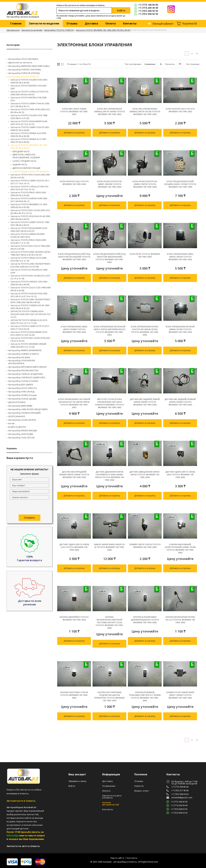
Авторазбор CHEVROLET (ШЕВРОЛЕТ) (27, 377)
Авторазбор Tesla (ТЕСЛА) (21, 438)
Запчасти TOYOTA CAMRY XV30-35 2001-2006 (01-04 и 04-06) (30, 129)
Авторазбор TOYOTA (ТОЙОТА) (59, 30)
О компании (109, 786)
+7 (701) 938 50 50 (146, 14)
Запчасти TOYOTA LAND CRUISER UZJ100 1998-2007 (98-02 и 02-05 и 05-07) (30, 253)
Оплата (111, 23)
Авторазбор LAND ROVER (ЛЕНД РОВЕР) (28, 409)
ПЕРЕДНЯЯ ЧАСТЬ (21, 151)
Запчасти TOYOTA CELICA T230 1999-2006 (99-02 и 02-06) (31, 289)
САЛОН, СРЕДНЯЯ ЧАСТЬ (24, 161)
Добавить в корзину (74, 133)
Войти (72, 786)
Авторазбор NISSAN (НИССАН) (23, 370)
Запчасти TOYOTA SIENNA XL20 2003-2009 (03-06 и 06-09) (29, 135)
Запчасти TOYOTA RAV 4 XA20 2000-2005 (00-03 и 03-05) (30, 176)
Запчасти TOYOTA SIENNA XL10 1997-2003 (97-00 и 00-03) (29, 141)
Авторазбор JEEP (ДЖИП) (21, 385)
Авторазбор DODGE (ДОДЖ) (22, 399)
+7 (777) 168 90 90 (146, 5)
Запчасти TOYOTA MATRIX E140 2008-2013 (29, 99)
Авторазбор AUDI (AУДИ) (21, 434)
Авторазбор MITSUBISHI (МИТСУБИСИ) (27, 367)
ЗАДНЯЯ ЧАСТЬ (20, 164)
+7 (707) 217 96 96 (180, 790)
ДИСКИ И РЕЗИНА (17, 402)
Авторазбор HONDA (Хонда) (22, 395)
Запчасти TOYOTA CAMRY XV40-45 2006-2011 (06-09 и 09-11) (30, 105)
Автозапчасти (13, 30)
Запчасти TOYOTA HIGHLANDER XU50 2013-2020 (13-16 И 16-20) (29, 333)
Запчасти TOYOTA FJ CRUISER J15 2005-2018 (29, 271)
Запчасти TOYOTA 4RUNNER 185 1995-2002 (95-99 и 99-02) (103, 30)
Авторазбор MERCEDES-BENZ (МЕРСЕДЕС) (29, 66)
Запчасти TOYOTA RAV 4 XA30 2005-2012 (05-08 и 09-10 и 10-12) (30, 212)
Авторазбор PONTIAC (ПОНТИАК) (25, 70)
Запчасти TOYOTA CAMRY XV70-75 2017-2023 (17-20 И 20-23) (30, 328)
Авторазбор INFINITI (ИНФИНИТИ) (25, 350)
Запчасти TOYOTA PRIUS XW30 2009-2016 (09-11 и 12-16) (28, 241)
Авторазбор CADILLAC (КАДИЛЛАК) (25, 374)
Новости (139, 786)
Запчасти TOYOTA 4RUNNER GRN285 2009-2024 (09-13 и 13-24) (28, 345)
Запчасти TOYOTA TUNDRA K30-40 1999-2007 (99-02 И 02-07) (30, 307)
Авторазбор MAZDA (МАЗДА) (23, 430)
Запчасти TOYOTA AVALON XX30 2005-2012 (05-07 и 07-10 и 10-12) (29, 295)
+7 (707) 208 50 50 (146, 11)
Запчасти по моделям (44, 23)
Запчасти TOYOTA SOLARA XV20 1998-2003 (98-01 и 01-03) (29, 117)
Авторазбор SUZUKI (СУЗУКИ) (23, 381)
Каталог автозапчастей (111, 804)
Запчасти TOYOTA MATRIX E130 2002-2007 (29, 87)
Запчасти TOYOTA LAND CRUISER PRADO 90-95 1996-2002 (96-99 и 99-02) (30, 301)
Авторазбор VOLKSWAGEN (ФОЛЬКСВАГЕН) (22, 362)
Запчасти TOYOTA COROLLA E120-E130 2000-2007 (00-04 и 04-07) (29, 93)
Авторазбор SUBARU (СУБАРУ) (23, 354)
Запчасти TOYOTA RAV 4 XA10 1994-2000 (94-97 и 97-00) (30, 247)
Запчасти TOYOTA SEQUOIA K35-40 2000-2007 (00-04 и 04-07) (30, 218)
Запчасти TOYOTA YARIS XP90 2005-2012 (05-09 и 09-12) (30, 111)
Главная (16, 23)
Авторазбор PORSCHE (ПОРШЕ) (24, 73)
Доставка (91, 23)
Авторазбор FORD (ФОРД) (21, 392)
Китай (11, 423)
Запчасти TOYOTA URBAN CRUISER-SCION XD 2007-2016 (28, 235)
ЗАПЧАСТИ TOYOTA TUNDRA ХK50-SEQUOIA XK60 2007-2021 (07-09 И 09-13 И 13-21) (30, 314)
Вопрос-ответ (142, 791)
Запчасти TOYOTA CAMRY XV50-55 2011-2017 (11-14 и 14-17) (30, 182)
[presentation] (29, 507)
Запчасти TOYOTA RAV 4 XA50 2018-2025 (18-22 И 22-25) (30, 339)
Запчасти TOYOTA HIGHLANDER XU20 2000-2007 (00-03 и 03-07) (29, 230)
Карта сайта (117, 858)
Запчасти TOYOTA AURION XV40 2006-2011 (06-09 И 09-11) (29, 200)
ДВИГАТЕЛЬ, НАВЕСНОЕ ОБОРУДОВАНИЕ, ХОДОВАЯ (26, 156)
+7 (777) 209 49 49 (146, 8)
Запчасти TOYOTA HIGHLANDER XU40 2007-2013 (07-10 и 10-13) (29, 123)
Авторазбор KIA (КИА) (19, 357)
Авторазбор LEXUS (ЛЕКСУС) (22, 388)
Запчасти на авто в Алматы (112, 797)
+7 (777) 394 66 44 (180, 787)
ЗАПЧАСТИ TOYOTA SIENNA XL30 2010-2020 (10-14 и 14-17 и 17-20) (29, 322)
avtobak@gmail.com (182, 798)
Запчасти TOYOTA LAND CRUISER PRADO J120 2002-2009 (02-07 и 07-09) (30, 265)
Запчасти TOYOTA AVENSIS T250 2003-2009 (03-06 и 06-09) (29, 283)
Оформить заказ (77, 781)
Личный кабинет (163, 24)
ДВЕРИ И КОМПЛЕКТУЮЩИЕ (26, 168)
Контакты (130, 23)
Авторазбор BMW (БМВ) (20, 406)
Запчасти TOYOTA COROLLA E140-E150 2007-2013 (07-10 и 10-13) (29, 188)
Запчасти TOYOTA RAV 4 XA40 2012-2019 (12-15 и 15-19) (30, 277)
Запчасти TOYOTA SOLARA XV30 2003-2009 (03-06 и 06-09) (29, 81)
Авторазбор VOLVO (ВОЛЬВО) (23, 59)
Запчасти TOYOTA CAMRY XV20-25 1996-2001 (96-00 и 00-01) (30, 224)
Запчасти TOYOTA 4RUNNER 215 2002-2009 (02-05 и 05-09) (29, 206)
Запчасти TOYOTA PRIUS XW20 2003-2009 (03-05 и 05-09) (28, 194)
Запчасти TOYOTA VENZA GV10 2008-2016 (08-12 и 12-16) (29, 259)
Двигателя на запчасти (20, 62)
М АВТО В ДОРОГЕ (17, 427)
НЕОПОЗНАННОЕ (17, 416)
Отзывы (72, 23)
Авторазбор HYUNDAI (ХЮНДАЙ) (24, 413)
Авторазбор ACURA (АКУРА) (22, 420)
